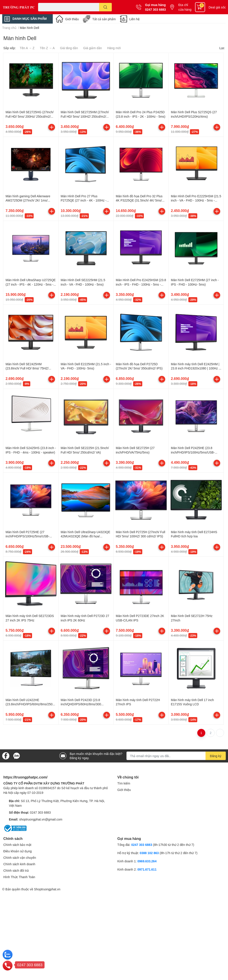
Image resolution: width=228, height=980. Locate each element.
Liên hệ (134, 19)
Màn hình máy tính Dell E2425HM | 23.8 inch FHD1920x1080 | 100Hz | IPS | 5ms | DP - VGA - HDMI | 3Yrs (196, 368)
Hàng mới (114, 48)
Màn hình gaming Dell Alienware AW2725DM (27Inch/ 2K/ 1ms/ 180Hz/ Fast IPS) (28, 200)
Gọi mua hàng (155, 5)
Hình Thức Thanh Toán (19, 877)
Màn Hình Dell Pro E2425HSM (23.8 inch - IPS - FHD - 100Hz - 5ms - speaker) (141, 284)
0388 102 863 (149, 853)
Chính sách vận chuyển (20, 858)
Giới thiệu (72, 19)
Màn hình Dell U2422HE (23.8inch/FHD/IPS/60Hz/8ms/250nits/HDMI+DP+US (31, 704)
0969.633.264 (147, 861)
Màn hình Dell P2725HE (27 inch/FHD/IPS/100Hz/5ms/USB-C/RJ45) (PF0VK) (27, 536)
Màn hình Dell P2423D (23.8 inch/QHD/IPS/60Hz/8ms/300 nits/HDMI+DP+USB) (81, 704)
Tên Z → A (47, 48)
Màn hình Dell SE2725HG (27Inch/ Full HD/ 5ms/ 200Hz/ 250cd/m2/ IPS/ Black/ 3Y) (30, 116)
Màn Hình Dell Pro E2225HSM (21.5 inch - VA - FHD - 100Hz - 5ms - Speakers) (196, 200)
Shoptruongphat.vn (47, 889)
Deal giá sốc (217, 7)
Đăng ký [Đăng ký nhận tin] (216, 756)
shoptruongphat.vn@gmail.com (41, 819)
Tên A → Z (27, 48)
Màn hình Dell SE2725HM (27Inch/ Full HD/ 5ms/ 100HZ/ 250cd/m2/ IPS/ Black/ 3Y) (85, 116)
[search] (105, 7)
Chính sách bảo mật (17, 845)
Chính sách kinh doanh (19, 864)
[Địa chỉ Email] (176, 756)
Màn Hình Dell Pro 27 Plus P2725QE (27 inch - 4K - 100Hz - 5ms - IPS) (84, 200)
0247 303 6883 (155, 9)
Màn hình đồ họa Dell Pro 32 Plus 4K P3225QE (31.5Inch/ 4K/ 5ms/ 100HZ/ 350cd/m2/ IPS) (139, 200)
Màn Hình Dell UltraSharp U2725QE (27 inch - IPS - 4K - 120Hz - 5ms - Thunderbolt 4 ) (31, 284)
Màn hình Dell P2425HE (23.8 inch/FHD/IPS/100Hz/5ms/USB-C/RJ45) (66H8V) (193, 452)
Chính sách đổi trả (16, 870)
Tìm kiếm (124, 783)
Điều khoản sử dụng (17, 851)
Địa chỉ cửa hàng (185, 7)
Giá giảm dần (93, 48)
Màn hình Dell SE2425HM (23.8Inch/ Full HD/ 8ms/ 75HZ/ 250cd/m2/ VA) (27, 368)
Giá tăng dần (69, 48)
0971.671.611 (147, 869)
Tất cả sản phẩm (104, 19)
